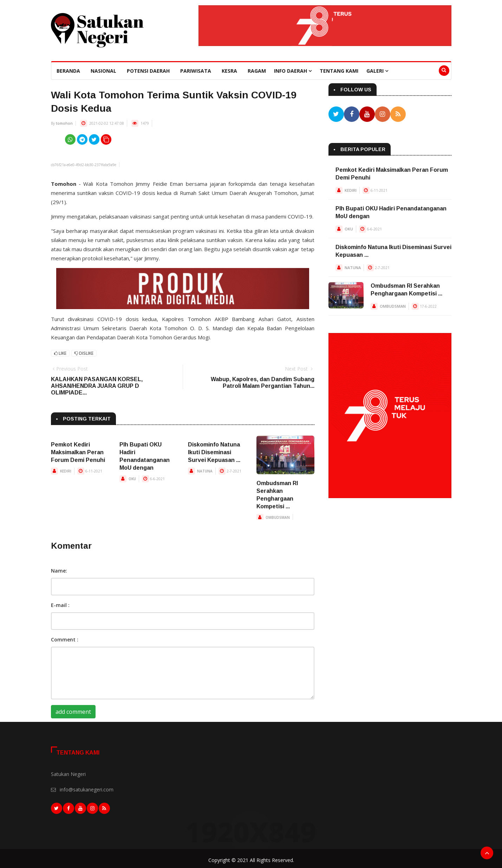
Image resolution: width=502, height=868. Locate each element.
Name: (59, 571)
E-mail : (60, 605)
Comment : (65, 639)
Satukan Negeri (68, 774)
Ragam (257, 71)
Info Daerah (293, 71)
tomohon (64, 123)
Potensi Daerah (148, 71)
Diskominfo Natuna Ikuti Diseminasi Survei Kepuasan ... (214, 452)
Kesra (229, 71)
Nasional (103, 71)
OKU (132, 479)
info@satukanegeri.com (87, 789)
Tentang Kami (339, 71)
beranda (68, 71)
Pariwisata (196, 71)
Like (60, 353)
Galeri (377, 71)
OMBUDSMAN (278, 517)
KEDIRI (66, 471)
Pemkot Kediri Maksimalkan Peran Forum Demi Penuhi (78, 452)
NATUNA (205, 471)
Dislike (84, 353)
